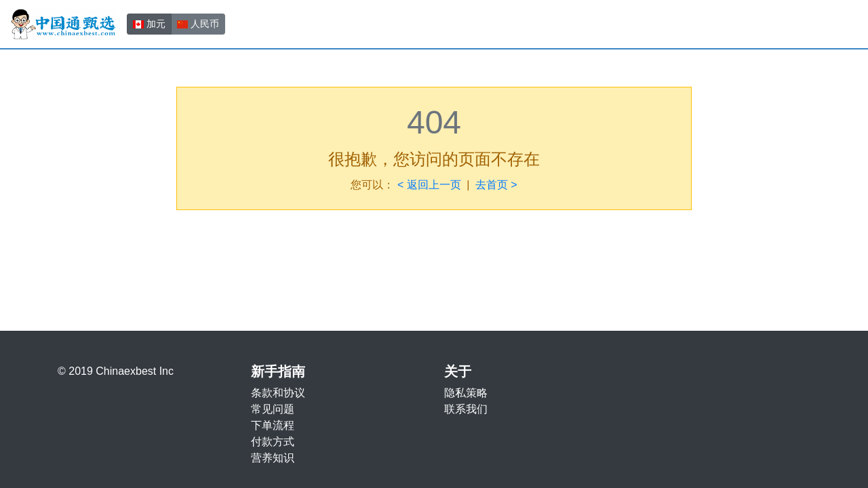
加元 (149, 23)
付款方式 (273, 442)
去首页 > (496, 185)
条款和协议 (278, 393)
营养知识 (273, 458)
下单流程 (273, 425)
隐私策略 (466, 393)
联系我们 (466, 409)
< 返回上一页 (429, 185)
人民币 (198, 23)
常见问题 (273, 409)
